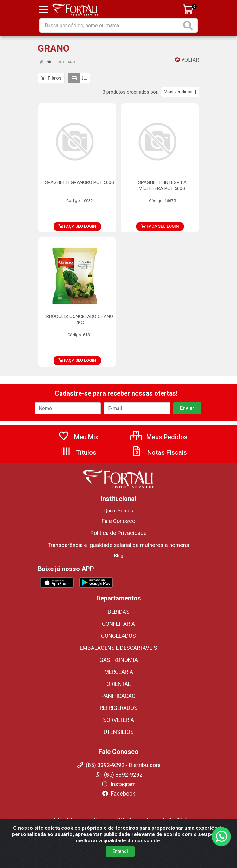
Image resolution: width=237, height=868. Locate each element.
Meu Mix (78, 437)
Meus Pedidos (159, 437)
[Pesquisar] (189, 25)
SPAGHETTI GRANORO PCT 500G (80, 182)
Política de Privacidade (118, 533)
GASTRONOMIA (119, 660)
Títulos (78, 452)
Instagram (118, 784)
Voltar (187, 60)
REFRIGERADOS (119, 708)
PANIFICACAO (118, 696)
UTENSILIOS (119, 732)
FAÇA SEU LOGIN (77, 226)
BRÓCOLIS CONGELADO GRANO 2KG (80, 320)
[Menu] (43, 9)
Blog (119, 556)
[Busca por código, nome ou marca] (111, 25)
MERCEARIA (119, 672)
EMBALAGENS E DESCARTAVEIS (118, 648)
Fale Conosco (118, 521)
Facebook (118, 794)
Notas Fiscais (159, 452)
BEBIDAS (119, 612)
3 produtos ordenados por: (131, 92)
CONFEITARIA (118, 624)
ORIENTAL (119, 684)
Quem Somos (119, 511)
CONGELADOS (118, 636)
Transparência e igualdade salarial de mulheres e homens (118, 545)
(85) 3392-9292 (119, 775)
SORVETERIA (118, 720)
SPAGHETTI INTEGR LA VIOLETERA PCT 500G (162, 185)
